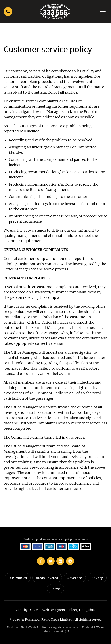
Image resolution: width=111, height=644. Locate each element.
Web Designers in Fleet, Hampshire (69, 610)
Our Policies (18, 578)
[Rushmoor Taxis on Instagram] (70, 561)
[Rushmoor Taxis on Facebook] (41, 561)
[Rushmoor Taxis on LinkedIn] (60, 561)
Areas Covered (47, 578)
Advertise (75, 578)
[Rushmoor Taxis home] (55, 11)
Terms (55, 589)
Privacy (97, 578)
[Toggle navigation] (103, 11)
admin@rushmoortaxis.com (28, 264)
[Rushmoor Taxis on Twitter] (51, 561)
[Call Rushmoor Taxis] (8, 11)
